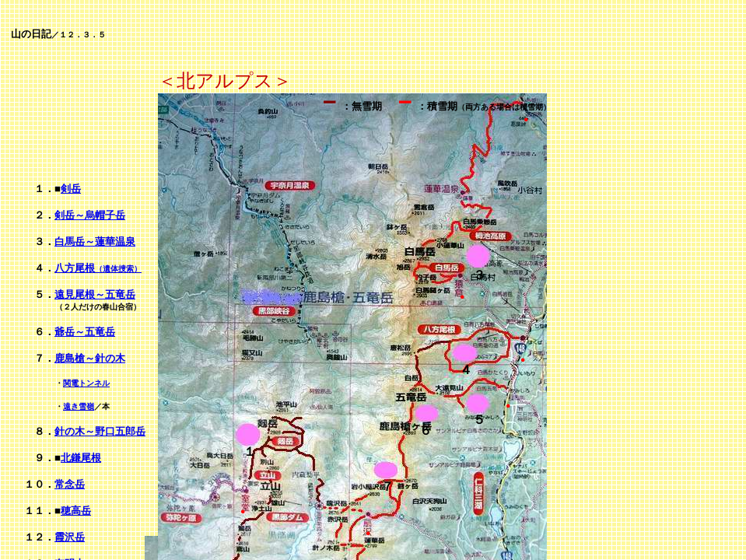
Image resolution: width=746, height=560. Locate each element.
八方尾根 (98, 268)
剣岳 (71, 189)
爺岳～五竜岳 (85, 332)
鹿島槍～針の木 (90, 358)
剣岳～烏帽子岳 (90, 215)
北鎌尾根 (81, 458)
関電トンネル (86, 383)
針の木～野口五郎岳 (100, 431)
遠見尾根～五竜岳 (95, 294)
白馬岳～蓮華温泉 (95, 241)
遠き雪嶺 (79, 406)
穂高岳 (76, 511)
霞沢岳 (70, 537)
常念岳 (70, 484)
